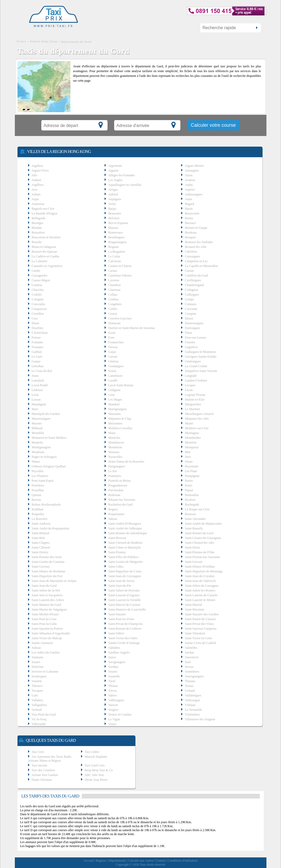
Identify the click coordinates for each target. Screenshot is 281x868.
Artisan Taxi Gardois (45, 775)
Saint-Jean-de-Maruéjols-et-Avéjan (54, 581)
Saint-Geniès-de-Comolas (48, 562)
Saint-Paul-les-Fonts (121, 619)
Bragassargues (117, 242)
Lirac (112, 395)
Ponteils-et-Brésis (120, 481)
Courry (113, 314)
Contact (161, 861)
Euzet (112, 333)
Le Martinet (192, 409)
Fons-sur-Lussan (195, 337)
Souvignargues (194, 676)
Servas (189, 667)
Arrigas (113, 190)
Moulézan (38, 452)
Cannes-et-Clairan (120, 266)
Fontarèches (116, 342)
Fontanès (37, 342)
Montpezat (192, 447)
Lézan (189, 390)
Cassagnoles (40, 275)
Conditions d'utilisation (183, 861)
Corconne (191, 309)
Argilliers (38, 185)
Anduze (36, 180)
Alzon (189, 175)
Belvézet (114, 218)
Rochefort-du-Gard (121, 505)
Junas (35, 376)
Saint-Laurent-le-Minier (200, 600)
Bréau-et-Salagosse (44, 247)
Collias (113, 295)
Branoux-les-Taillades (199, 242)
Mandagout (39, 404)
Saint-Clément (41, 547)
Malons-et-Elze (195, 400)
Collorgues (192, 295)
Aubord (113, 194)
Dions (36, 323)
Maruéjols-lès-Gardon (46, 414)
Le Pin (113, 471)
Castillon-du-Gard (196, 275)
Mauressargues (41, 419)
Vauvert (113, 705)
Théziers (37, 686)
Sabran (113, 519)
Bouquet (190, 237)
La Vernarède (193, 710)
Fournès (190, 342)
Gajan (112, 352)
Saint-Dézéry (40, 552)
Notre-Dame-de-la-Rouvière (126, 462)
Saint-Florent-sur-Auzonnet (202, 557)
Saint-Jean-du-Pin (120, 586)
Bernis (189, 218)
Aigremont (115, 166)
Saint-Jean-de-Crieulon (200, 576)
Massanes (115, 414)
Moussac (114, 452)
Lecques (190, 385)
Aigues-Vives (40, 170)
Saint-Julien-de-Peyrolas (124, 590)
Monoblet (38, 433)
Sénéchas (38, 667)
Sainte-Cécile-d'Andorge (124, 643)
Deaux (189, 318)
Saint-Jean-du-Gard (44, 586)
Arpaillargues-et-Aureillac (125, 185)
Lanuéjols (38, 380)
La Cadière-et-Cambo (46, 256)
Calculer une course (141, 861)
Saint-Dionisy (117, 552)
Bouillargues (116, 237)
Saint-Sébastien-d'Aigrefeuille (51, 633)
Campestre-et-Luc (196, 261)
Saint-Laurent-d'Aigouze (124, 595)
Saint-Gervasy (41, 567)
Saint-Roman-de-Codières (125, 629)
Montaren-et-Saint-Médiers (49, 438)
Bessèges (38, 223)
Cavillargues (193, 280)
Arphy (189, 185)
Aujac (35, 199)
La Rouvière (40, 519)
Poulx (189, 485)
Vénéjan (190, 705)
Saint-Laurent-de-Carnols (201, 595)
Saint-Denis (192, 547)
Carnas (113, 271)
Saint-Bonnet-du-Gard (199, 533)
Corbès (113, 309)
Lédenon (37, 390)
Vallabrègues (193, 695)
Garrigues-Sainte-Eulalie (201, 357)
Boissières (38, 233)
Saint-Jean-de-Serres (121, 581)
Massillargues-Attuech (199, 414)
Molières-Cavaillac (121, 428)
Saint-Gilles (116, 567)
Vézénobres (192, 714)
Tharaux (190, 681)
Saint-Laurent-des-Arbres (48, 600)
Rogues (113, 509)
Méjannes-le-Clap (120, 419)
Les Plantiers (40, 476)
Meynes (37, 423)
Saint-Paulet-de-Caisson (200, 619)
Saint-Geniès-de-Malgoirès (126, 562)
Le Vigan (114, 719)
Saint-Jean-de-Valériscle (200, 581)
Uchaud (190, 691)
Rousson (190, 514)
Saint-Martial (193, 605)
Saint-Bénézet (41, 533)
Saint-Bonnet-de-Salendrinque (128, 533)
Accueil (89, 861)
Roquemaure (116, 514)
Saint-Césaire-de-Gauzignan (203, 538)
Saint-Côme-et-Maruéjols (125, 547)
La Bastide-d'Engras (45, 213)
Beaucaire (115, 213)
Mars (35, 409)
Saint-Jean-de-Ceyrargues (125, 576)
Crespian (191, 314)
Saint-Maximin (195, 610)
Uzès (35, 695)
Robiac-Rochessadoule (46, 505)
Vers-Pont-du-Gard (44, 714)
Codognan (191, 290)
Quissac (37, 495)
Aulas (189, 199)
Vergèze (113, 710)
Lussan (36, 400)
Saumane (38, 657)
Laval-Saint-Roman (121, 385)
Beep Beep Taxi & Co (99, 770)
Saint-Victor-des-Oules (123, 638)
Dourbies (38, 328)
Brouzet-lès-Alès (196, 247)
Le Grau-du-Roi (42, 371)
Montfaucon (116, 442)
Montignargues (41, 447)
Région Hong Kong (43, 41)
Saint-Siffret (116, 633)
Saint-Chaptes (41, 543)
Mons (112, 433)
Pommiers (115, 476)
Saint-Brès (39, 538)
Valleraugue (192, 700)
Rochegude (192, 505)
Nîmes (36, 462)
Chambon (115, 285)
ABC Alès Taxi (94, 775)
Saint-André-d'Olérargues (125, 524)
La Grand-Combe (196, 366)
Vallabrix (37, 700)
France (22, 41)
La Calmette (40, 261)
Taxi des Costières (43, 770)
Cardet (36, 271)
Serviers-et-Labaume (45, 672)
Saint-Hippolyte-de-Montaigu (204, 571)
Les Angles (115, 180)
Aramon (190, 180)
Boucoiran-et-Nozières (46, 237)
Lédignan (114, 390)
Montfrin (191, 442)
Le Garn (37, 357)
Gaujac (36, 361)
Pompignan (192, 476)
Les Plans (191, 471)
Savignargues (117, 662)
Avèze (112, 204)
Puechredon (116, 490)
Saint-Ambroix (41, 524)
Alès (34, 175)
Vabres (113, 695)
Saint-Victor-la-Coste (198, 638)
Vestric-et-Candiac (120, 714)
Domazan (114, 323)
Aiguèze (113, 170)
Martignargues (118, 409)
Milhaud (37, 428)
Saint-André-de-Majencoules (203, 524)
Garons (113, 357)
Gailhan (37, 352)
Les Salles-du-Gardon (46, 652)
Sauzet (36, 662)
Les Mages (115, 400)
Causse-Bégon (41, 280)
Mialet (189, 423)
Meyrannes (115, 423)
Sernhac (113, 667)
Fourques (38, 347)
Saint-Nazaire (117, 614)
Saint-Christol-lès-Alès (200, 543)
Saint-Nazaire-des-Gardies (202, 614)
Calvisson (115, 261)
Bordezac (191, 233)
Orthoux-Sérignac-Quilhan (49, 466)
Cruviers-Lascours (120, 318)
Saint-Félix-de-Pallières (123, 557)
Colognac (38, 299)
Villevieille (39, 724)
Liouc (35, 395)
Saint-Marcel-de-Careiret (124, 605)
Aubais (36, 194)
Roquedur (38, 514)
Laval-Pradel (40, 385)
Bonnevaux (116, 233)
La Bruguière (117, 252)
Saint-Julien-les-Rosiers (200, 590)
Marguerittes (193, 404)
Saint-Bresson (117, 538)
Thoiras (113, 686)
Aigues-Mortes (194, 166)
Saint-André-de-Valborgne (125, 528)
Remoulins (192, 495)
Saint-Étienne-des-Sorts (47, 557)
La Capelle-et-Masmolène (201, 266)
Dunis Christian (42, 780)
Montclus (114, 438)
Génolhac (38, 366)
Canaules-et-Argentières (47, 266)
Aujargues (115, 199)
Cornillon (38, 314)
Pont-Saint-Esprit (43, 481)
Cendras (37, 285)
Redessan (114, 495)
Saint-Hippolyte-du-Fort (47, 576)
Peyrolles (38, 471)
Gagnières (191, 347)
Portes (189, 481)
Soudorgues (39, 676)
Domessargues (194, 323)
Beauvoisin (192, 213)
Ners (188, 457)
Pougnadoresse (118, 485)
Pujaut (189, 490)
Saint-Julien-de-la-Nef (46, 590)
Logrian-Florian (195, 395)
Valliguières (39, 705)
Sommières (192, 672)
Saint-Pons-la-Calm (44, 624)
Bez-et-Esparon (118, 223)
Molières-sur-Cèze (197, 428)
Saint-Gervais (194, 562)
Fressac (113, 347)
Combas (113, 299)
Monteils (37, 442)
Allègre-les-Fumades (121, 175)
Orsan (189, 462)
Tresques (37, 691)
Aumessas (38, 204)
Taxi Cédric (92, 752)
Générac (114, 361)
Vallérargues (116, 700)
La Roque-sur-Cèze (197, 509)
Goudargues (116, 366)
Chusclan (38, 290)
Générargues (193, 361)
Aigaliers (37, 166)
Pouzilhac (38, 490)
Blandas (37, 228)
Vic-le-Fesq (39, 719)
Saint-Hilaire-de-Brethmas (49, 571)
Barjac (112, 209)
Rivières (190, 500)
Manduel (114, 404)
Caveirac (114, 280)
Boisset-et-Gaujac (196, 228)
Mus (188, 452)
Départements (117, 861)
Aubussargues (194, 194)
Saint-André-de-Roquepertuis (51, 528)
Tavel (112, 681)
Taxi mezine (39, 765)
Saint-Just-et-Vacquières (47, 595)
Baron (189, 209)
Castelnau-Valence (120, 275)
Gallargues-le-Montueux (200, 352)
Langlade (191, 376)
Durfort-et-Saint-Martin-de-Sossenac (132, 328)
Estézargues (192, 328)
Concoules (39, 304)
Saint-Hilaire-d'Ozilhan (200, 567)
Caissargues (192, 256)
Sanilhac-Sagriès (119, 652)
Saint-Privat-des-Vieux (199, 624)
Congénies (115, 304)
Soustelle (114, 676)
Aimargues (192, 170)
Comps (189, 299)
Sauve (112, 657)
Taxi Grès (38, 752)
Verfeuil (37, 710)
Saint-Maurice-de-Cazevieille (127, 610)
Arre (34, 190)
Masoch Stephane (96, 757)
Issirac (112, 371)
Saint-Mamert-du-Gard (46, 605)
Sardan (189, 652)
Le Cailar (114, 256)
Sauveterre (192, 657)
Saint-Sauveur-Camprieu (201, 629)
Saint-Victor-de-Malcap (47, 638)
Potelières (38, 485)
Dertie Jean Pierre (96, 780)
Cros (35, 318)
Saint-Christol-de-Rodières (125, 543)
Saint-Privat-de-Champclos (126, 624)
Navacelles (115, 457)
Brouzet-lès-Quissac (45, 252)
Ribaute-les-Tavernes (122, 500)
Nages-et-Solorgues (44, 457)
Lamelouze (115, 376)
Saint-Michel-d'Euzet (45, 614)
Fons (111, 337)
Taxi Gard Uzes (95, 765)
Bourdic (37, 242)
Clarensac (115, 290)
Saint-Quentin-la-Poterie (47, 629)
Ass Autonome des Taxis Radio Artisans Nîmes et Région (50, 759)
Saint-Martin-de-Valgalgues (49, 610)
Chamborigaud (194, 285)
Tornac (189, 686)
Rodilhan (38, 509)
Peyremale (192, 466)
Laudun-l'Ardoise (196, 380)
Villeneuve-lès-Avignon (200, 719)
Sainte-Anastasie (43, 643)
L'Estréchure (40, 333)
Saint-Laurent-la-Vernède (124, 600)
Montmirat (115, 447)
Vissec (112, 724)
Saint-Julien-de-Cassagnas (202, 586)
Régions (101, 861)
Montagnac (192, 433)
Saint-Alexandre (195, 519)
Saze (188, 662)
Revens (36, 500)
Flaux (188, 333)
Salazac (37, 648)
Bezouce (190, 223)
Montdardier (193, 438)
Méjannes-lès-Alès (197, 419)
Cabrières (191, 252)
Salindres (114, 648)
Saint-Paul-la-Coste (44, 619)
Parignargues (117, 466)
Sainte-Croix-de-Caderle (200, 643)
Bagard (189, 204)
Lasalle (113, 380)
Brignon (113, 247)
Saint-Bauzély (194, 528)
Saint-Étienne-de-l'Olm (200, 552)
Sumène (37, 681)
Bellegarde (39, 218)
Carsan (189, 271)
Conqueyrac (39, 309)
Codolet (37, 295)
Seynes (113, 672)
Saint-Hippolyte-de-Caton (125, 571)
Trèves (113, 691)
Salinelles (191, 648)
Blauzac (113, 228)
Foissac (37, 337)
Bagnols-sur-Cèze (43, 209)
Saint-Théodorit (195, 633)
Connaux (191, 304)
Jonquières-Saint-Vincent (201, 371)
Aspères (190, 190)
